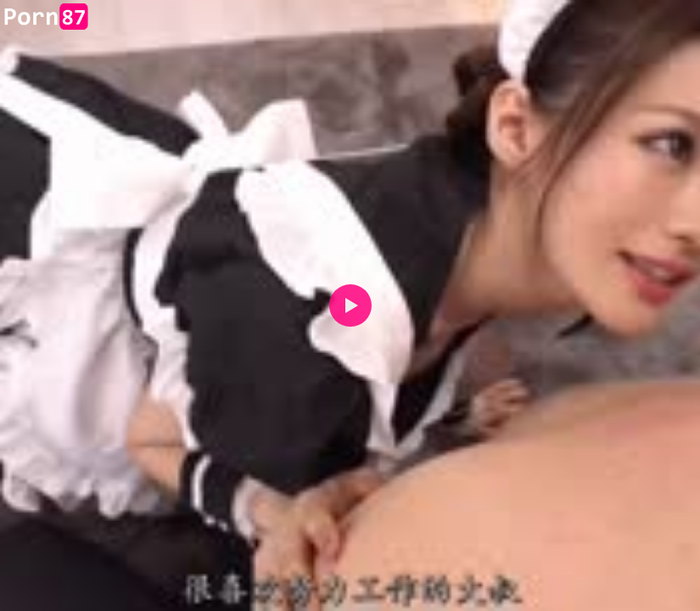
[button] (350, 305)
